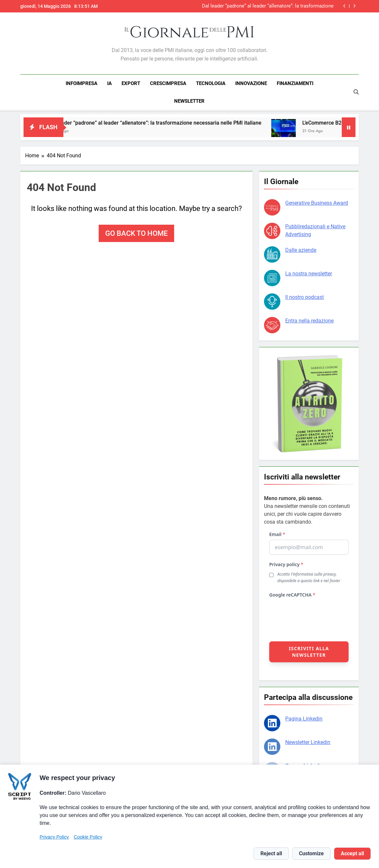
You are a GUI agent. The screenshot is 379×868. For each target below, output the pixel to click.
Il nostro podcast (305, 296)
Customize (311, 853)
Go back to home (136, 232)
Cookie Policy (88, 837)
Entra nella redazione (309, 320)
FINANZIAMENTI (295, 83)
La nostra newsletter (309, 273)
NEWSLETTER (189, 101)
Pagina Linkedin (304, 718)
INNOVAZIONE (251, 83)
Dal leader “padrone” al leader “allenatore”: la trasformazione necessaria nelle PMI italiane (268, 6)
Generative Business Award (317, 202)
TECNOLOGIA (211, 83)
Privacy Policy (54, 837)
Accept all (352, 853)
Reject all (271, 853)
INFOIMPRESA (82, 83)
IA (109, 83)
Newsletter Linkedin (308, 741)
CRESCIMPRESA (168, 83)
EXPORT (131, 83)
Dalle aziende (301, 249)
